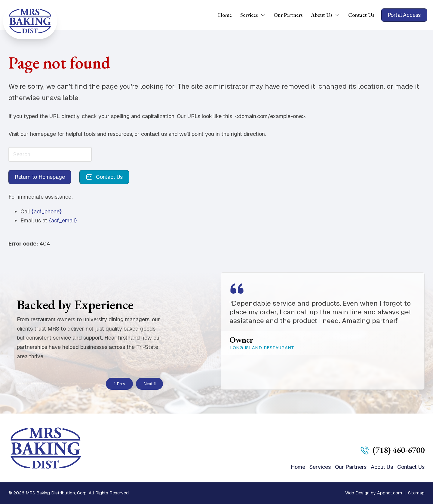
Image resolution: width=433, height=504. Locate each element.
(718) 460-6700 (399, 450)
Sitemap (416, 493)
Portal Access (404, 15)
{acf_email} (63, 220)
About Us (322, 15)
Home (225, 15)
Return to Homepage (40, 177)
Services (249, 15)
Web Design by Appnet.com (374, 493)
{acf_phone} (46, 211)
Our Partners (288, 15)
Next (150, 384)
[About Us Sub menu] (339, 15)
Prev (120, 384)
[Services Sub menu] (265, 15)
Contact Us (361, 15)
